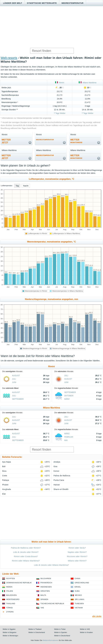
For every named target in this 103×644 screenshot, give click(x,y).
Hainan (57, 485)
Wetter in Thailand (35, 629)
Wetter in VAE (85, 629)
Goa (55, 466)
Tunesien (79, 604)
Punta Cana (59, 480)
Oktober (69, 396)
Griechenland (82, 583)
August (16, 376)
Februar (69, 437)
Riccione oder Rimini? (77, 556)
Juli (14, 379)
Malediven (11, 595)
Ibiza (4, 471)
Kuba (77, 591)
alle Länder (97, 616)
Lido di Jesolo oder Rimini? (26, 552)
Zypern (10, 612)
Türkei (10, 608)
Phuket (5, 485)
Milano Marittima (88, 83)
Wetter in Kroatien (86, 632)
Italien (10, 591)
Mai (66, 440)
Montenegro (13, 599)
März (67, 399)
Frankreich (46, 583)
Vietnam (79, 608)
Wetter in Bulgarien (10, 632)
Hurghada (7, 489)
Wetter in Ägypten (9, 629)
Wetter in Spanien (61, 632)
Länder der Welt (13, 3)
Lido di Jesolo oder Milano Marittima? (51, 565)
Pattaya (6, 480)
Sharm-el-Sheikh (61, 489)
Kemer (56, 471)
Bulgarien (46, 579)
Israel (78, 587)
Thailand (11, 604)
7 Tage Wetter (60, 113)
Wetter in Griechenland (37, 632)
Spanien (44, 599)
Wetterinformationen (50, 640)
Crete (5, 476)
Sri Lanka (80, 599)
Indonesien (46, 587)
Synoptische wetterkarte (42, 3)
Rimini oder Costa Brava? (26, 556)
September (18, 399)
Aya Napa (7, 462)
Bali (4, 466)
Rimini (60, 83)
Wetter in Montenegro (10, 636)
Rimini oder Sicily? (77, 548)
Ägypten (10, 579)
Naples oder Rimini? (77, 552)
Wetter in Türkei (60, 629)
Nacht (26, 186)
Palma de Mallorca (62, 476)
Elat (4, 494)
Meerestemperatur (72, 3)
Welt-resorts (9, 58)
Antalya (57, 462)
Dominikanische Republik (19, 583)
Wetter (76, 141)
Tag (17, 186)
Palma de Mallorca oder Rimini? (26, 548)
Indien (9, 587)
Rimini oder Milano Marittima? (26, 561)
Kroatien (45, 591)
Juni (14, 382)
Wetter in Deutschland (62, 636)
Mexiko (78, 595)
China (78, 579)
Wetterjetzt (6, 141)
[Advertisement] (51, 27)
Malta (43, 595)
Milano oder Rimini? (77, 561)
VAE (42, 608)
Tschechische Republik (52, 604)
